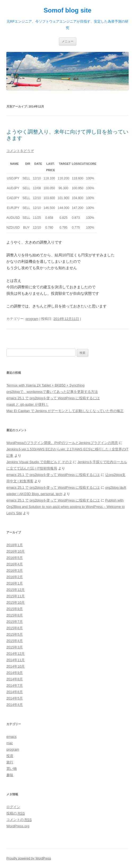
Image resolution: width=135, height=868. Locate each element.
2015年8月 (15, 615)
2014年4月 (15, 705)
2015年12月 (16, 590)
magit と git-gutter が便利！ (27, 404)
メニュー (68, 41)
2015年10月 (16, 602)
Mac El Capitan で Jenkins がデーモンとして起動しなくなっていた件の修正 (65, 411)
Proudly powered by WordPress (29, 858)
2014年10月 (16, 666)
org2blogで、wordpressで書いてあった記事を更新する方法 (52, 392)
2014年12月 (16, 654)
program (32, 319)
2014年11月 (16, 660)
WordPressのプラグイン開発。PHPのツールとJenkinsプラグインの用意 (62, 443)
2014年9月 (15, 673)
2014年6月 (15, 692)
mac (10, 743)
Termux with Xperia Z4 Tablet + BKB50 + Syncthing (45, 385)
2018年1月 (15, 545)
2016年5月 (15, 558)
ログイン (13, 807)
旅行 (10, 762)
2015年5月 (15, 634)
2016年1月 (15, 583)
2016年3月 (15, 571)
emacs (11, 737)
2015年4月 (15, 641)
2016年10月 (16, 551)
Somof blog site (68, 10)
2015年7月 (15, 622)
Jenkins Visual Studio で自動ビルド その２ (39, 462)
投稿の (16, 813)
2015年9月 (15, 609)
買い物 (12, 769)
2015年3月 (15, 647)
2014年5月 (15, 698)
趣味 (10, 775)
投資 (10, 756)
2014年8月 (15, 679)
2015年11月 (16, 596)
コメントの (19, 820)
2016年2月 (15, 577)
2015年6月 (15, 628)
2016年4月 (15, 564)
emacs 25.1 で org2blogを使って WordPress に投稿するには (53, 398)
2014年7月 (15, 686)
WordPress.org (18, 826)
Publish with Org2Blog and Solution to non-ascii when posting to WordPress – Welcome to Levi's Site (66, 507)
